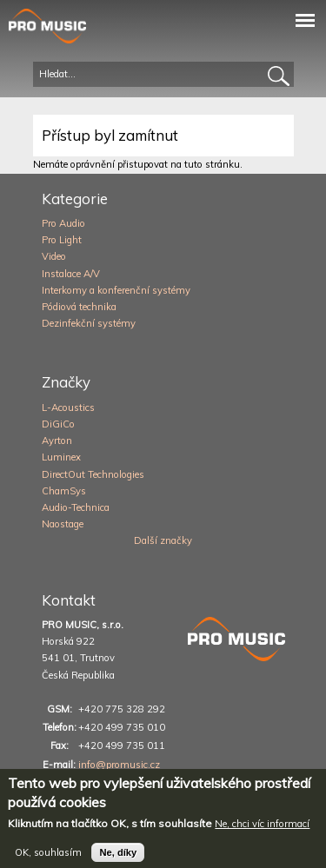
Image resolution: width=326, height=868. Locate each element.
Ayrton (57, 441)
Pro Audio (63, 223)
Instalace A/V (71, 274)
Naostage (63, 524)
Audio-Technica (76, 507)
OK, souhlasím (48, 859)
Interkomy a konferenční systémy (116, 290)
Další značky (163, 540)
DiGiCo (58, 424)
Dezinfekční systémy (89, 323)
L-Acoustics (68, 407)
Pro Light (62, 240)
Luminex (61, 457)
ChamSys (64, 491)
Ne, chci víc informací (262, 831)
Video (54, 256)
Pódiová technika (79, 307)
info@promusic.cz (119, 765)
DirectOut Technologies (93, 474)
